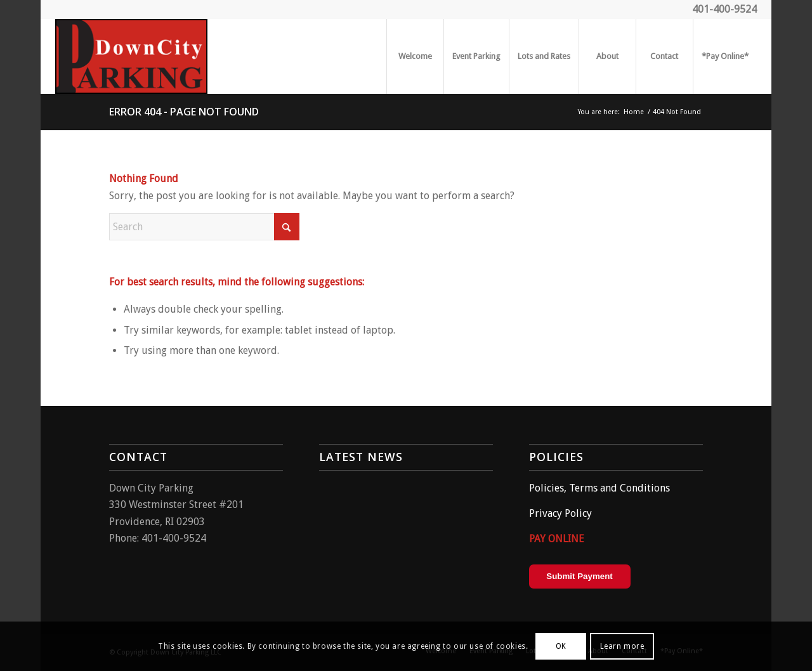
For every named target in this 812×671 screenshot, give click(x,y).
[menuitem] (415, 56)
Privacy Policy (560, 513)
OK (561, 646)
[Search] (204, 227)
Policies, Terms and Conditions (599, 488)
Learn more (622, 646)
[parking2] (131, 56)
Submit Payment (579, 576)
